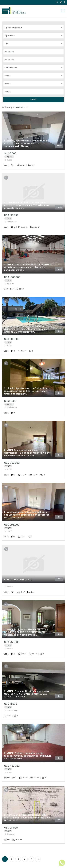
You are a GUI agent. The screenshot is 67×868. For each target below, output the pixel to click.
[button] (33, 28)
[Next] (38, 859)
